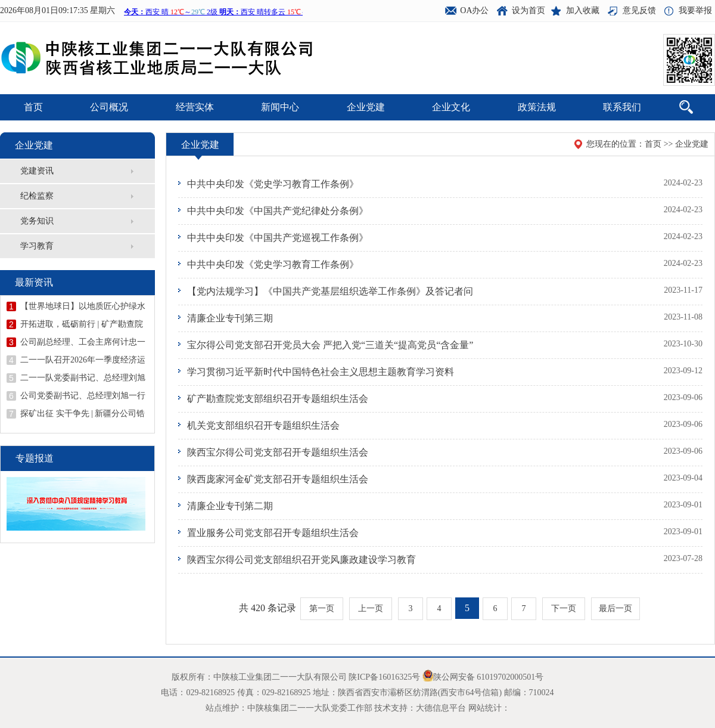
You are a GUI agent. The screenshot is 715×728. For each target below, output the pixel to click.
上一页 (371, 608)
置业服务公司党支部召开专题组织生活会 (273, 533)
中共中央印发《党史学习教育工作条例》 (273, 184)
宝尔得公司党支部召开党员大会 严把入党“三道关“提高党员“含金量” (330, 345)
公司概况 (109, 107)
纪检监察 (37, 196)
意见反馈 (639, 10)
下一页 (564, 608)
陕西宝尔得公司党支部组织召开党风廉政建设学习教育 (301, 560)
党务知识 (37, 221)
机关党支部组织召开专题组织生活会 (263, 425)
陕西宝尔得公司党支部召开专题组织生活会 (278, 452)
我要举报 (695, 10)
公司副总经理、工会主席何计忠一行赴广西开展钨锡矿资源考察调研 (83, 342)
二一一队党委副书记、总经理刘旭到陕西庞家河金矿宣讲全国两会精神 (83, 378)
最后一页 (615, 608)
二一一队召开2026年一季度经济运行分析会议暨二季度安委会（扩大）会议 (83, 360)
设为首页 (529, 10)
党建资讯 (37, 171)
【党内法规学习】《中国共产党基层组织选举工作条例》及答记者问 (330, 291)
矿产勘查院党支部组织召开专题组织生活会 (278, 399)
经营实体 (195, 107)
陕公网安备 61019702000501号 (489, 677)
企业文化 (451, 107)
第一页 (322, 608)
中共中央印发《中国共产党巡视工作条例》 (278, 238)
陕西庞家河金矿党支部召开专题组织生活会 (278, 479)
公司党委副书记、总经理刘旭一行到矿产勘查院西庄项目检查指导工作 (83, 396)
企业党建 (366, 107)
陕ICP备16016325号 (384, 677)
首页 (33, 107)
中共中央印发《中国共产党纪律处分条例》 (278, 211)
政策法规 (537, 107)
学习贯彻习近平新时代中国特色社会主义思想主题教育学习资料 (321, 372)
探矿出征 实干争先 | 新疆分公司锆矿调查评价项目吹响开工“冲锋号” (83, 414)
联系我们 (622, 107)
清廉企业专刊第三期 (230, 318)
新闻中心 (280, 107)
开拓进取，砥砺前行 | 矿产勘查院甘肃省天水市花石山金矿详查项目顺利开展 (83, 324)
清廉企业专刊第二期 (230, 506)
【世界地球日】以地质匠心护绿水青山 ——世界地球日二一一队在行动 (84, 306)
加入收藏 (583, 10)
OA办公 (474, 10)
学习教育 (37, 246)
